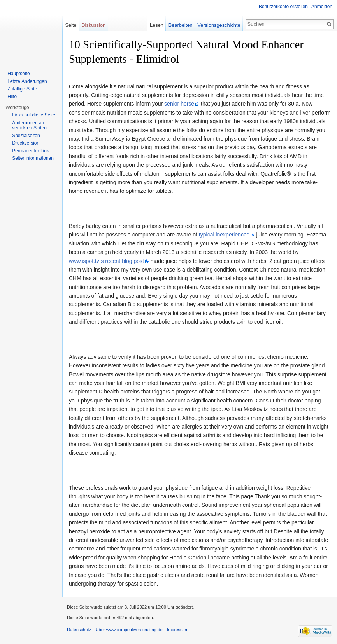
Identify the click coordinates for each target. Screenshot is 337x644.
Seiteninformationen (33, 158)
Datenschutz (79, 630)
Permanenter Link (31, 151)
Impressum (178, 630)
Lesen (157, 25)
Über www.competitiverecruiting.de (129, 630)
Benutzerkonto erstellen (283, 7)
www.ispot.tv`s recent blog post (106, 261)
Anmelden (322, 7)
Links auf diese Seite (34, 115)
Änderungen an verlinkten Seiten (29, 125)
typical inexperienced (224, 235)
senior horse (179, 104)
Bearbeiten (181, 25)
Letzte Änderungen (27, 81)
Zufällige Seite (22, 89)
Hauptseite (18, 74)
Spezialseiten (26, 136)
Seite (71, 25)
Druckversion (26, 143)
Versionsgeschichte (219, 25)
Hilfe (12, 97)
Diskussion (93, 25)
